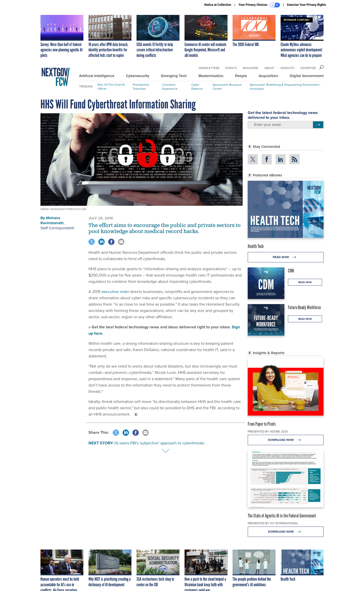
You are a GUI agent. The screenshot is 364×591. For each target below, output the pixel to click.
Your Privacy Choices (259, 5)
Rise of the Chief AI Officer (111, 87)
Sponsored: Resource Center (227, 87)
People (241, 76)
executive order (115, 292)
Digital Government (307, 76)
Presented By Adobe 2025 (268, 431)
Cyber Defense (197, 87)
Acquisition (268, 76)
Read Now (286, 257)
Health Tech (256, 246)
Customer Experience (170, 87)
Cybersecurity (138, 76)
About (269, 68)
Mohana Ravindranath (52, 220)
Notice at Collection (218, 5)
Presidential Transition (141, 87)
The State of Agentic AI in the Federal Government (282, 516)
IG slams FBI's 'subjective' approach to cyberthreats (159, 443)
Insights (287, 68)
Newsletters (209, 68)
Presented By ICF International (273, 523)
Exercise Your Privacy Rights (307, 5)
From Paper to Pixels (262, 424)
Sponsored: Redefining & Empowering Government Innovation (285, 87)
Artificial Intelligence (97, 76)
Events (231, 68)
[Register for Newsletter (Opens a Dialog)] (318, 125)
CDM (291, 271)
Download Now (286, 440)
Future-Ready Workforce (304, 307)
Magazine (251, 68)
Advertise (308, 68)
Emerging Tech (174, 76)
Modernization (211, 76)
